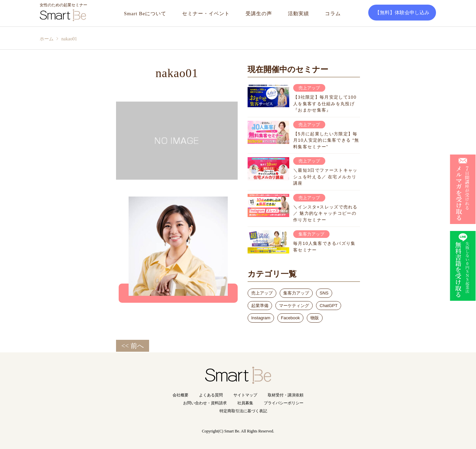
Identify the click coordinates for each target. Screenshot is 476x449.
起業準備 (260, 306)
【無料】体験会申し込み (402, 13)
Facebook (290, 318)
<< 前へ (133, 346)
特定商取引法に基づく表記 (243, 411)
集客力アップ (296, 293)
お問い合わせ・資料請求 (205, 403)
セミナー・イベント (206, 14)
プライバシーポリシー (284, 403)
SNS (324, 293)
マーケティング (294, 306)
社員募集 (245, 403)
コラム (333, 14)
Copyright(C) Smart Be (221, 431)
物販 (315, 318)
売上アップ (262, 293)
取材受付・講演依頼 (286, 395)
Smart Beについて (145, 14)
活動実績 (298, 14)
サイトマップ (245, 395)
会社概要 (180, 395)
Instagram (261, 318)
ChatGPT (329, 306)
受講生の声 (259, 14)
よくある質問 (211, 395)
